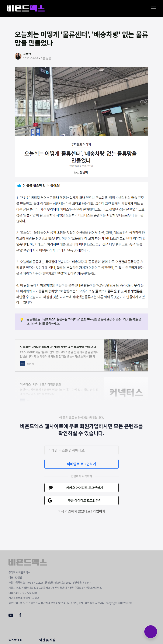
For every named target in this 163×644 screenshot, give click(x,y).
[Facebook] (20, 616)
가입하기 (99, 511)
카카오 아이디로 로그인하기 (85, 488)
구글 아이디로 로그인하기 (85, 500)
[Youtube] (11, 616)
